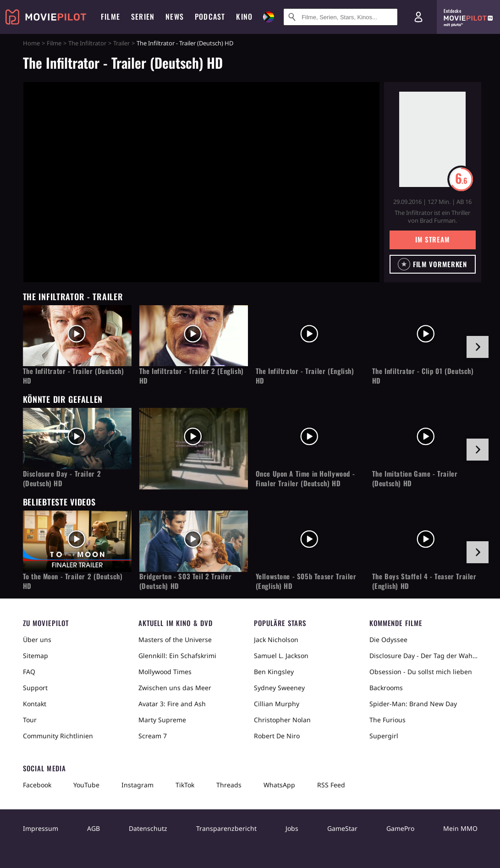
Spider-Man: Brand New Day (413, 704)
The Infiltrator (87, 43)
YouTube (86, 785)
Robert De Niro (277, 736)
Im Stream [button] (432, 239)
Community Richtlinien (58, 736)
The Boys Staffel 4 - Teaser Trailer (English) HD (424, 581)
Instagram (137, 785)
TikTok (185, 785)
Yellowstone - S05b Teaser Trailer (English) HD (306, 581)
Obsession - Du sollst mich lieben (421, 672)
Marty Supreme (162, 720)
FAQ (29, 672)
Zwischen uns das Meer (175, 688)
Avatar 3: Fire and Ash (172, 704)
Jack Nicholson (276, 640)
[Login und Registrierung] (418, 17)
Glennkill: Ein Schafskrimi (177, 656)
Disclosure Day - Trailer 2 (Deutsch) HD (62, 478)
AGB (93, 828)
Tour (30, 720)
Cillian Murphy (277, 704)
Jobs (292, 828)
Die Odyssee (388, 640)
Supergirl (384, 736)
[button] (433, 264)
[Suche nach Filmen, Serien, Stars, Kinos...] (341, 17)
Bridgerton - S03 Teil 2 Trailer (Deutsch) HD (186, 581)
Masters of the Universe (175, 640)
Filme (54, 43)
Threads (229, 785)
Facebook (37, 785)
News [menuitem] (175, 16)
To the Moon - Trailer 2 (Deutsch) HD (73, 581)
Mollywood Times (165, 672)
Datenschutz (148, 828)
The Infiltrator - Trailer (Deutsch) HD (74, 376)
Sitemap (36, 656)
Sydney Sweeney (279, 688)
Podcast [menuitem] (210, 16)
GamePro (400, 828)
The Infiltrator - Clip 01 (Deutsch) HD (423, 376)
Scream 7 (153, 736)
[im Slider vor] (478, 347)
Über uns (37, 640)
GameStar (342, 828)
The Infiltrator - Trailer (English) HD (305, 376)
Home (31, 43)
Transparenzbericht (226, 828)
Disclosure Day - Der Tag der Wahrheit (423, 656)
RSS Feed (331, 785)
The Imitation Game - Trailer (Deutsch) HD (415, 478)
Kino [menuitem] (244, 16)
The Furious (387, 720)
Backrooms (386, 688)
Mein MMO (460, 828)
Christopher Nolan (282, 720)
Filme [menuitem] (110, 16)
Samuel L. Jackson (281, 656)
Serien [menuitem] (143, 16)
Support (35, 688)
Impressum (41, 828)
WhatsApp (279, 785)
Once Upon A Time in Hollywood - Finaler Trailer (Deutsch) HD (305, 478)
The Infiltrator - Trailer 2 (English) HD (192, 376)
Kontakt (35, 704)
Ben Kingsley (274, 672)
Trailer (121, 43)
